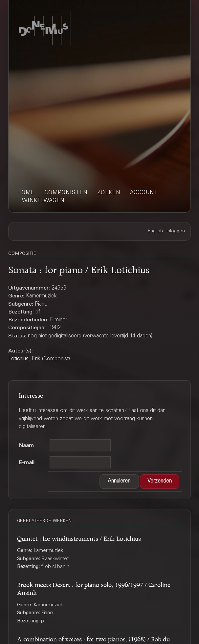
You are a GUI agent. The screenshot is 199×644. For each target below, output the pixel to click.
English (155, 231)
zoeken (109, 193)
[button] (119, 481)
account (144, 193)
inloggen (176, 231)
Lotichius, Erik (24, 359)
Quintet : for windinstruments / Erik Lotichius (79, 538)
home (26, 193)
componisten (66, 193)
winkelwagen (43, 201)
